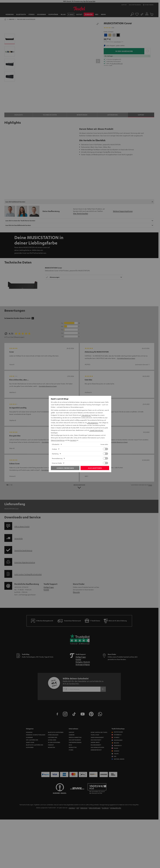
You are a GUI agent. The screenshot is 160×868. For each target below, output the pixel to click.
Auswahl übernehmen (65, 468)
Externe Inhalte (57, 463)
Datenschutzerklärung (58, 440)
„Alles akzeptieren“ (93, 423)
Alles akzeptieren (95, 468)
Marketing (55, 454)
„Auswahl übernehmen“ (97, 430)
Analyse (54, 449)
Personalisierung (57, 458)
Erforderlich (56, 444)
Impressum (74, 440)
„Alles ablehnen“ (87, 415)
